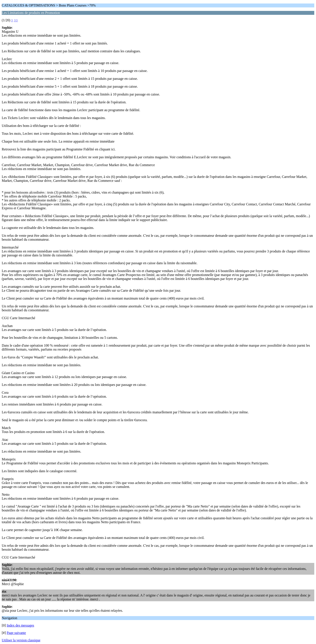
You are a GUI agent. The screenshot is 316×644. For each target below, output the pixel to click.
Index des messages (20, 625)
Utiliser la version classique (21, 640)
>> (16, 20)
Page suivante (16, 633)
